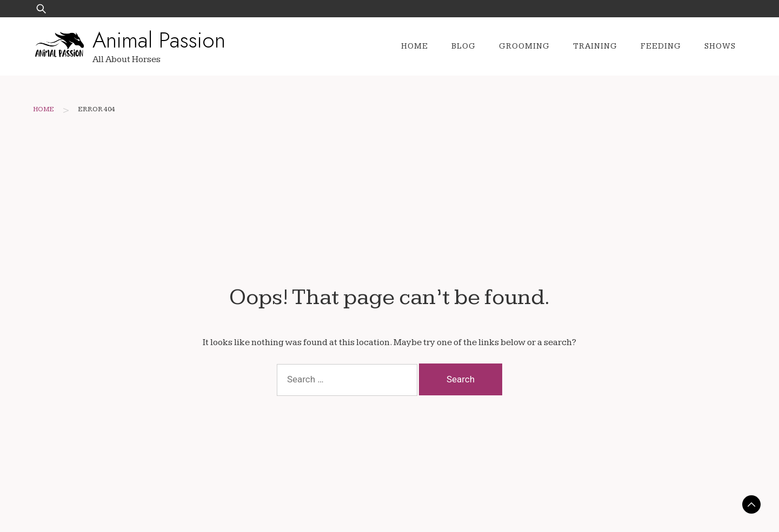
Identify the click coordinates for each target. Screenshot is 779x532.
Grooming (524, 46)
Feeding (661, 46)
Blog (464, 46)
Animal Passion (159, 40)
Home (415, 46)
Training (595, 46)
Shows (720, 46)
